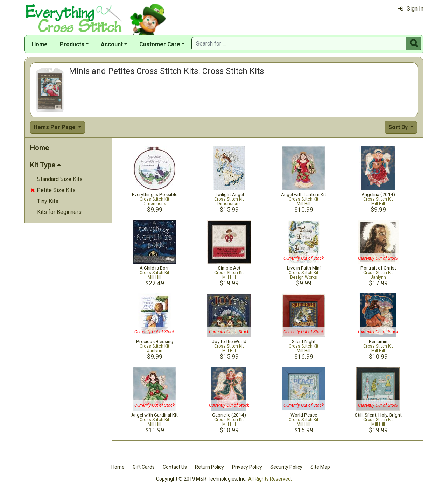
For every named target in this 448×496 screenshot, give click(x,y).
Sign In (411, 9)
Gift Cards (144, 467)
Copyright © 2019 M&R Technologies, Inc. (201, 479)
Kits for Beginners (59, 212)
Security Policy (286, 467)
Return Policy (209, 467)
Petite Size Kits (53, 190)
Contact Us (175, 467)
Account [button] (112, 44)
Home (40, 44)
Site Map (320, 467)
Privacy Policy (247, 467)
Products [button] (72, 44)
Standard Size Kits (60, 179)
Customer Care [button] (160, 44)
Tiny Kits (48, 201)
